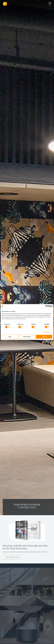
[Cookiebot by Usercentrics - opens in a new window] (46, 306)
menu (50, 3)
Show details (46, 332)
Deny (10, 337)
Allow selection (27, 337)
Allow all (44, 337)
